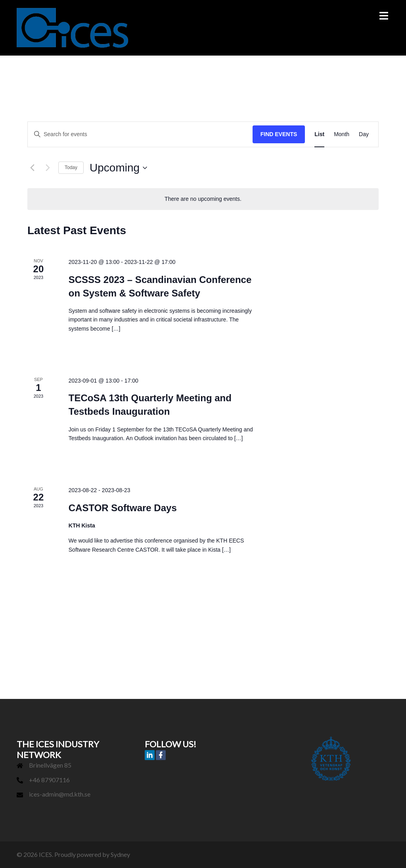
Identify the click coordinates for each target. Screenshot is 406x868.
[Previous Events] (32, 168)
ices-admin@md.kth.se (60, 794)
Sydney (120, 854)
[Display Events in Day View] (364, 134)
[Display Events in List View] (319, 134)
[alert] (203, 199)
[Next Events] (48, 168)
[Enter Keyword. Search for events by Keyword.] (140, 134)
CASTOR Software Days (123, 508)
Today (71, 167)
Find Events (279, 134)
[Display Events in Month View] (342, 134)
